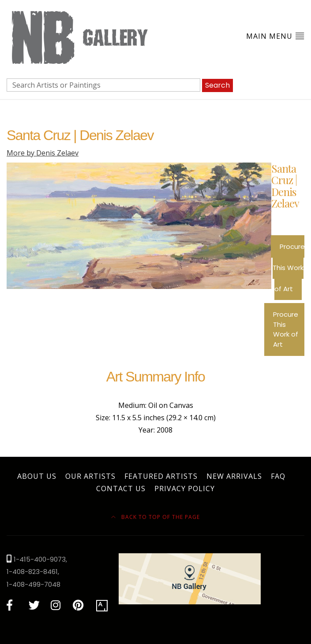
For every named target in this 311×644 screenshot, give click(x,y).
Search (217, 85)
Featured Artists (161, 476)
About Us (37, 476)
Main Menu (275, 36)
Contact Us (121, 489)
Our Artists (90, 476)
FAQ (278, 476)
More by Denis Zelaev (43, 153)
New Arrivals (234, 476)
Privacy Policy (185, 489)
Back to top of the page (155, 517)
